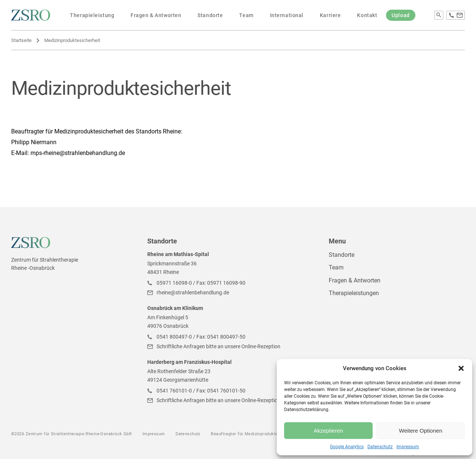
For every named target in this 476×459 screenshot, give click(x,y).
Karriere (330, 15)
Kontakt (367, 15)
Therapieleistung (92, 15)
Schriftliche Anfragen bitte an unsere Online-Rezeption (218, 346)
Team (246, 15)
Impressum (408, 447)
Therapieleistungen (354, 293)
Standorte (210, 15)
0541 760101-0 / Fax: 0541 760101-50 (201, 391)
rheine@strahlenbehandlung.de (193, 292)
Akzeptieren (328, 431)
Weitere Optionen (421, 431)
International (287, 15)
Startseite (21, 40)
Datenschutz (380, 447)
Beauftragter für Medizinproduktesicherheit (254, 434)
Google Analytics (347, 447)
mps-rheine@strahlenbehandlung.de (78, 153)
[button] (461, 368)
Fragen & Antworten (156, 15)
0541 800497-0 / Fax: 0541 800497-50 (201, 337)
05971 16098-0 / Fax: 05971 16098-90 (201, 283)
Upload (401, 15)
